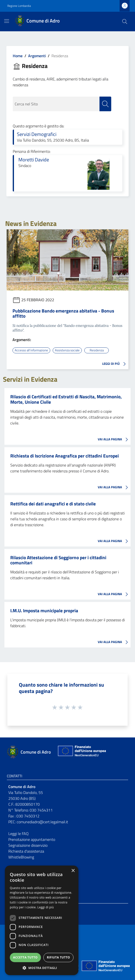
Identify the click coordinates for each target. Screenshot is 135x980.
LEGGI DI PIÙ (115, 364)
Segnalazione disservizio (28, 845)
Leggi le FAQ (18, 834)
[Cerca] (125, 22)
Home (18, 56)
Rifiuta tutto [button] (58, 957)
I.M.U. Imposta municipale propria (44, 610)
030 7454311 (41, 810)
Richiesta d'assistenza (26, 851)
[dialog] (42, 920)
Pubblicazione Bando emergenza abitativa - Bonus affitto (63, 313)
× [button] (73, 871)
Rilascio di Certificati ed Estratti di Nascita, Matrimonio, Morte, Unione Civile (66, 399)
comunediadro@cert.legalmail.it (42, 822)
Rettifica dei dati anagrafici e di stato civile (53, 504)
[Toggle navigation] (7, 21)
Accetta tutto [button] (25, 957)
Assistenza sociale (67, 350)
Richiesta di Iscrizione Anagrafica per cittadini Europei (65, 456)
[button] (42, 968)
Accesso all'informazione (31, 350)
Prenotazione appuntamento (32, 839)
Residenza (97, 350)
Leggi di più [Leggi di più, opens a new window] (46, 907)
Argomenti (37, 56)
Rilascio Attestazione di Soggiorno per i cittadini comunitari (58, 560)
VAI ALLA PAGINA (114, 440)
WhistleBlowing (21, 857)
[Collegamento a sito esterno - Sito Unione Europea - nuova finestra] (81, 752)
